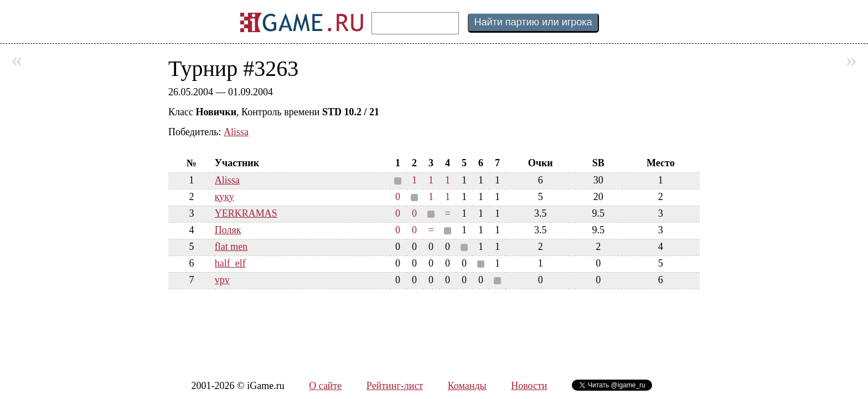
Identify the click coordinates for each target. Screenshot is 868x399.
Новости (529, 386)
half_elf (230, 263)
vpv (222, 280)
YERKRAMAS (246, 213)
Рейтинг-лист (395, 386)
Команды (467, 386)
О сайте (325, 386)
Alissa (236, 132)
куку (224, 197)
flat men (231, 247)
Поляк (228, 230)
